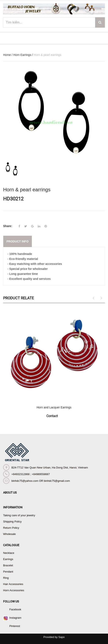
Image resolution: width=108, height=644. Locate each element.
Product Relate (18, 298)
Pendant (8, 572)
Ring (6, 578)
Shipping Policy (12, 522)
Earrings (8, 559)
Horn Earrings (22, 55)
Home (7, 55)
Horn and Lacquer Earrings (54, 407)
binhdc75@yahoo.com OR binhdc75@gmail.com (41, 481)
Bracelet (8, 565)
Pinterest (15, 626)
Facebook (15, 609)
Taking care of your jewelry (19, 515)
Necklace (9, 553)
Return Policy (11, 528)
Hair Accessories (13, 584)
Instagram (15, 618)
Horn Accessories (14, 590)
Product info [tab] (18, 241)
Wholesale (9, 534)
